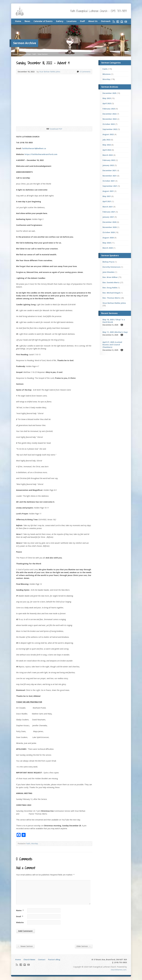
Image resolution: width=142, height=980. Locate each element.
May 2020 (107, 243)
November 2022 (110, 119)
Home (18, 21)
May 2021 (107, 196)
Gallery (60, 21)
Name (20, 910)
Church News (29, 960)
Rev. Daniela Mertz (111, 282)
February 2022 (109, 160)
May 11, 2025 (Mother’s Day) (115, 332)
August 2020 (108, 238)
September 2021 (110, 186)
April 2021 (107, 201)
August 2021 (108, 191)
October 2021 (109, 181)
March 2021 (108, 207)
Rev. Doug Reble (110, 288)
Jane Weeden (108, 272)
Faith (34, 54)
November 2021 (110, 176)
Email (20, 916)
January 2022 (108, 165)
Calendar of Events (43, 21)
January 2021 (108, 217)
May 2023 (107, 98)
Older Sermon (83, 946)
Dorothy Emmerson (111, 267)
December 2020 (109, 222)
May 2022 (107, 145)
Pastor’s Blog (54, 960)
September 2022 (110, 129)
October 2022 (109, 124)
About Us (93, 21)
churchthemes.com (119, 970)
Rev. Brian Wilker (110, 277)
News (27, 21)
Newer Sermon (25, 946)
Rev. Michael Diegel (111, 293)
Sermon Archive (25, 54)
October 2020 (109, 232)
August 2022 (108, 134)
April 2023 (107, 103)
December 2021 (109, 170)
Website (20, 922)
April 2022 (107, 150)
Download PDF (48, 129)
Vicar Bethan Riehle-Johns (50, 72)
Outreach (106, 21)
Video (122, 325)
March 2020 (108, 248)
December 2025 (109, 93)
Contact (42, 960)
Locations (72, 21)
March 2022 (108, 155)
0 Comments (78, 72)
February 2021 (109, 212)
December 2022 (109, 114)
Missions (107, 74)
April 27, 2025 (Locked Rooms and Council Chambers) (112, 345)
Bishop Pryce (108, 262)
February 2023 (109, 109)
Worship (35, 843)
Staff (82, 21)
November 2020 (110, 227)
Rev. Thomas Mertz (111, 298)
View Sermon (43, 54)
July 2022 (106, 140)
